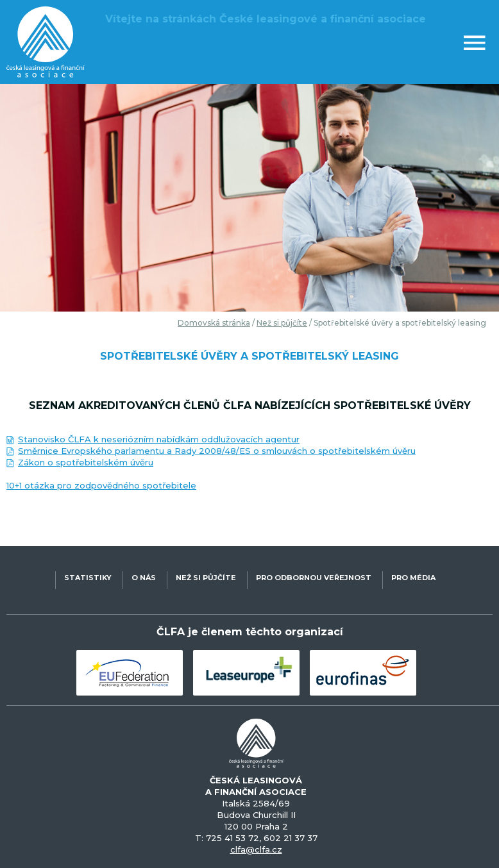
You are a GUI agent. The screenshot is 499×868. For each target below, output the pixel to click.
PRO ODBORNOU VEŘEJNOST (314, 578)
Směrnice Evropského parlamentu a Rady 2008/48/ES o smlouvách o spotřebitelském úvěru (217, 451)
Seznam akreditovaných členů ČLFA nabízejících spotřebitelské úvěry (250, 405)
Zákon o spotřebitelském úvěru (86, 462)
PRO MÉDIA (413, 578)
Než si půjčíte (282, 323)
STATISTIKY (88, 578)
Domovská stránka (214, 323)
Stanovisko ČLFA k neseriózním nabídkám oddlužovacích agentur (159, 439)
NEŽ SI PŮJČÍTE (206, 578)
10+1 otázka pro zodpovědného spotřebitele (101, 485)
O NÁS (144, 578)
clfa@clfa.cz (256, 849)
